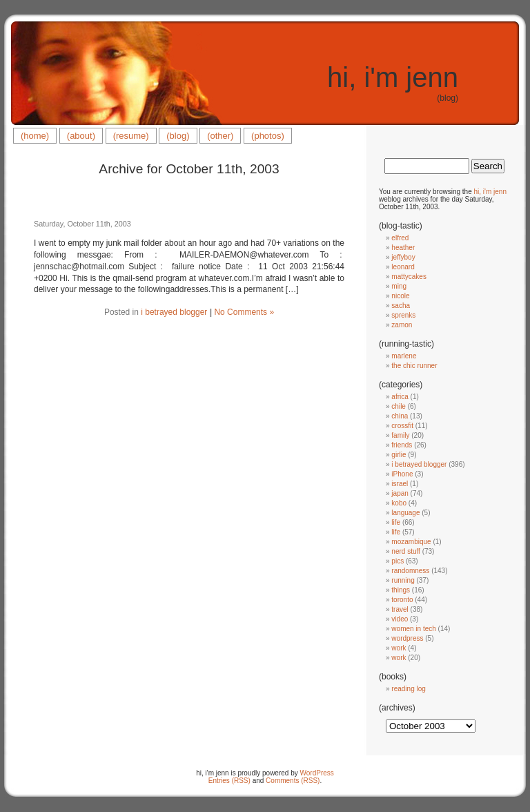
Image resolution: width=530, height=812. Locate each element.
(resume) (131, 136)
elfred (400, 238)
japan (400, 493)
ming (399, 286)
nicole (400, 296)
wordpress (407, 638)
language (405, 513)
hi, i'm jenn (393, 77)
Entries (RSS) (229, 781)
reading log (408, 689)
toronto (402, 600)
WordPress (317, 773)
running (403, 580)
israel (400, 484)
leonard (403, 267)
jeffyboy (403, 257)
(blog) (178, 136)
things (401, 590)
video (400, 619)
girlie (399, 455)
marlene (404, 356)
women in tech (413, 629)
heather (403, 248)
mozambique (411, 542)
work (399, 648)
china (400, 416)
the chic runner (414, 366)
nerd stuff (406, 551)
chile (399, 406)
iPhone (402, 474)
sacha (401, 306)
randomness (410, 571)
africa (400, 397)
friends (402, 445)
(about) (81, 136)
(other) (220, 136)
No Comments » (244, 312)
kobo (399, 503)
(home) (35, 136)
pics (397, 561)
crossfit (402, 426)
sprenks (403, 315)
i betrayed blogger (174, 312)
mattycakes (409, 277)
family (400, 435)
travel (400, 609)
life (396, 522)
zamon (402, 325)
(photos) (268, 136)
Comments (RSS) (293, 781)
